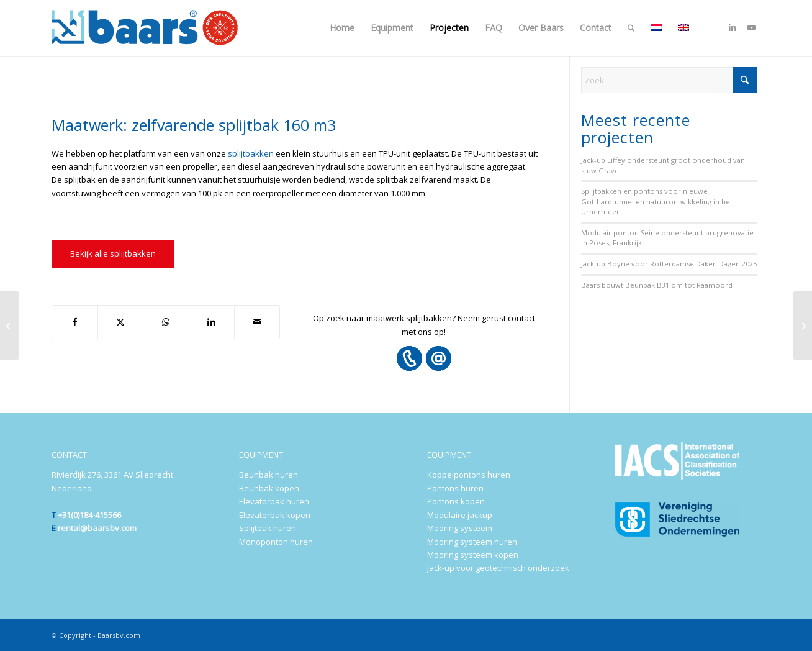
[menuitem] (342, 28)
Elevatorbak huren (274, 501)
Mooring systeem (460, 528)
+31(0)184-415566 (89, 515)
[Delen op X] (120, 322)
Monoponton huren (276, 542)
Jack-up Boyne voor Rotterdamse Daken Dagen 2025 (669, 264)
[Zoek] (631, 28)
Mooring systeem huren (472, 542)
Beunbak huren (268, 475)
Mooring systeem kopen (473, 555)
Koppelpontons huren (469, 475)
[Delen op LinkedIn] (212, 322)
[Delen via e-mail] (257, 322)
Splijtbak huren (268, 528)
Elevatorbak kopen (275, 515)
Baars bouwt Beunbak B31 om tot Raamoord (657, 285)
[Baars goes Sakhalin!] (10, 325)
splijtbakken (251, 153)
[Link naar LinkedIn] (733, 27)
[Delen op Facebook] (75, 322)
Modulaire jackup (460, 515)
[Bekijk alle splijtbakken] (113, 254)
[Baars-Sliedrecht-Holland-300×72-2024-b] (145, 28)
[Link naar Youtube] (751, 27)
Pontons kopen (456, 501)
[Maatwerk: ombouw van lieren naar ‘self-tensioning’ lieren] (802, 325)
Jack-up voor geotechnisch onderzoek (498, 568)
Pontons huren (455, 488)
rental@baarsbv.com (97, 528)
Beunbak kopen (269, 488)
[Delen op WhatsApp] (166, 322)
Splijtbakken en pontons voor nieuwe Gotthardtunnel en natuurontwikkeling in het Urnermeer (657, 201)
